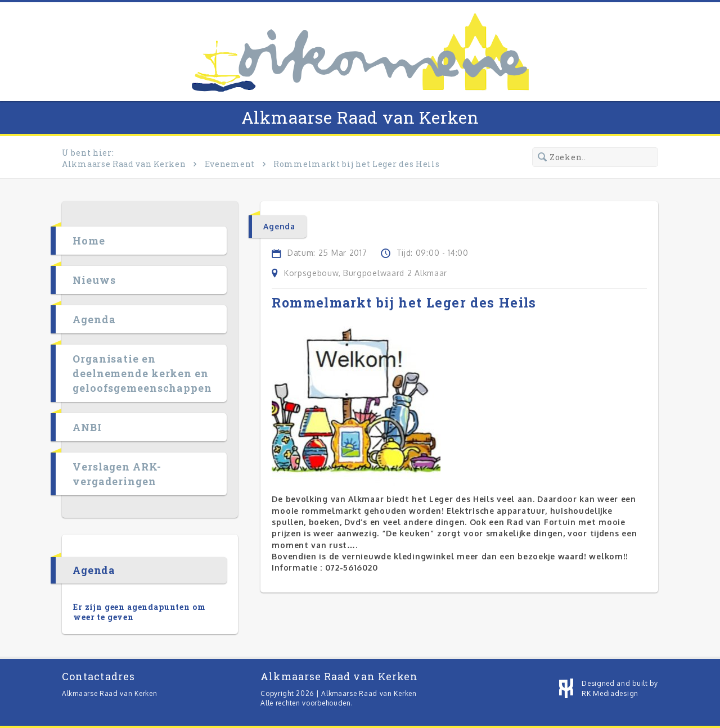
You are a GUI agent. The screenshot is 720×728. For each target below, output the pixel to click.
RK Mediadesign (610, 693)
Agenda (94, 319)
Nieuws (94, 280)
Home (89, 241)
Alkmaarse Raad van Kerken (360, 117)
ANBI (87, 427)
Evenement (230, 164)
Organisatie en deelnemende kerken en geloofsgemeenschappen (142, 373)
